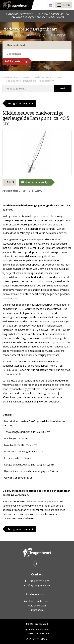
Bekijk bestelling (16, 61)
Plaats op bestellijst (35, 182)
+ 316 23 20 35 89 (39, 581)
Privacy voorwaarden (38, 633)
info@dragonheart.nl (39, 585)
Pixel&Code (42, 639)
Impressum (37, 610)
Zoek (63, 88)
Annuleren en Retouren (37, 601)
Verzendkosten (37, 605)
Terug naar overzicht (20, 103)
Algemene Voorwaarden (37, 630)
